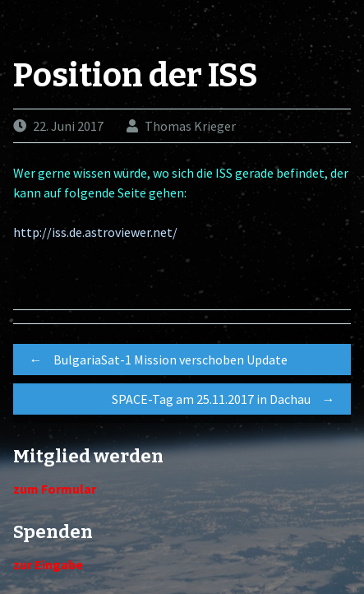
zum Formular (55, 489)
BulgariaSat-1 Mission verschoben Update (154, 360)
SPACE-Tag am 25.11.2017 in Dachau (227, 399)
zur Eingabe (48, 564)
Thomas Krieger (190, 126)
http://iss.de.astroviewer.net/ (95, 232)
